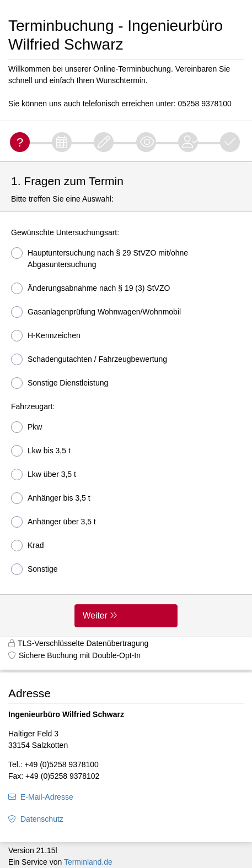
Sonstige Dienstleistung (60, 383)
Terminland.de (88, 862)
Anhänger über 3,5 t (53, 522)
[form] (126, 399)
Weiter (95, 615)
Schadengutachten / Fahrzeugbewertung (89, 359)
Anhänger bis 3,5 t (51, 498)
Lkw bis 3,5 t (41, 451)
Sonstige (34, 569)
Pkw (26, 427)
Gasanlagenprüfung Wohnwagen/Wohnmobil (96, 312)
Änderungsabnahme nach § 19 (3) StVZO (90, 288)
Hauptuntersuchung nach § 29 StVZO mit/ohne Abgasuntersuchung (100, 258)
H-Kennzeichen (46, 336)
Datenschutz (42, 819)
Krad (28, 546)
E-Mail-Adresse (47, 797)
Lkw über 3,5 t (44, 474)
